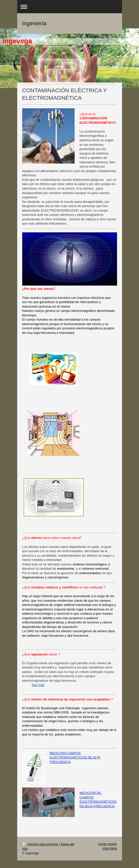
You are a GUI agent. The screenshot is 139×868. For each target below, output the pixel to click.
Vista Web (110, 848)
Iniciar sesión (108, 844)
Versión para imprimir (41, 844)
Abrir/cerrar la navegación (70, 7)
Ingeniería (34, 23)
